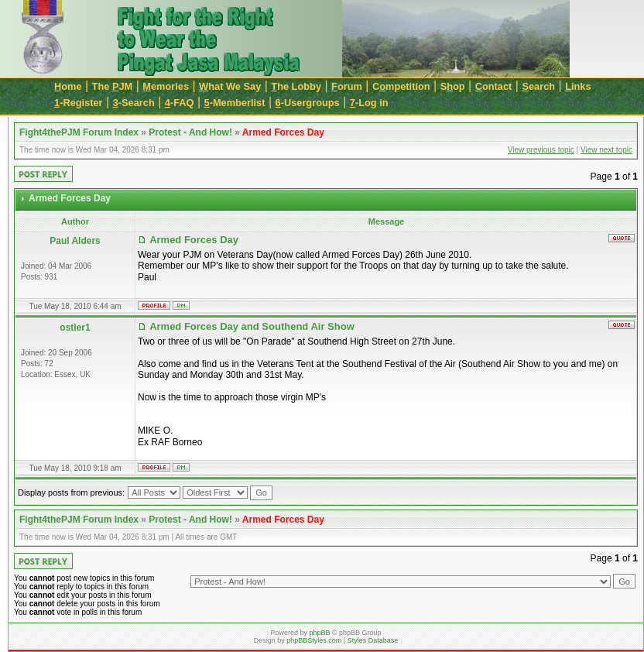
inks (578, 86)
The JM (113, 86)
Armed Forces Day (283, 132)
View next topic (606, 150)
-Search (134, 103)
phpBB (319, 633)
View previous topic (541, 150)
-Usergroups (308, 103)
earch (538, 86)
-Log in (369, 103)
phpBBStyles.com (314, 640)
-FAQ (180, 103)
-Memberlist (235, 103)
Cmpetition (401, 86)
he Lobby (296, 86)
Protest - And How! (190, 132)
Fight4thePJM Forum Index (79, 132)
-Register (79, 103)
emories (166, 86)
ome (68, 86)
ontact (494, 86)
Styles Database (373, 640)
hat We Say (230, 86)
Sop (453, 86)
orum (347, 86)
